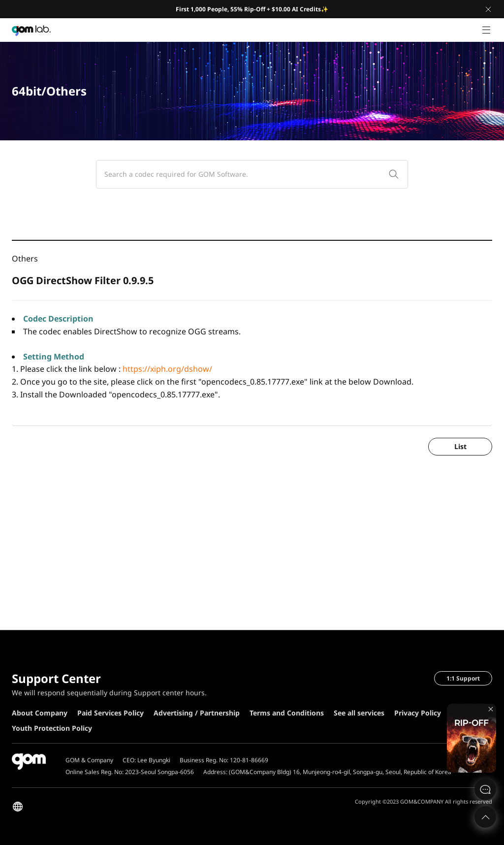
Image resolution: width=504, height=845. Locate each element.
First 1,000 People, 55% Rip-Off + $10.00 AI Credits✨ (252, 9)
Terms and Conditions (287, 713)
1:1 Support (463, 678)
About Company (40, 713)
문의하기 (485, 789)
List (460, 446)
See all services (359, 713)
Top (485, 817)
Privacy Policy (418, 713)
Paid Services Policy (110, 713)
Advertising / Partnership (197, 713)
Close (488, 9)
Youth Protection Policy (52, 728)
